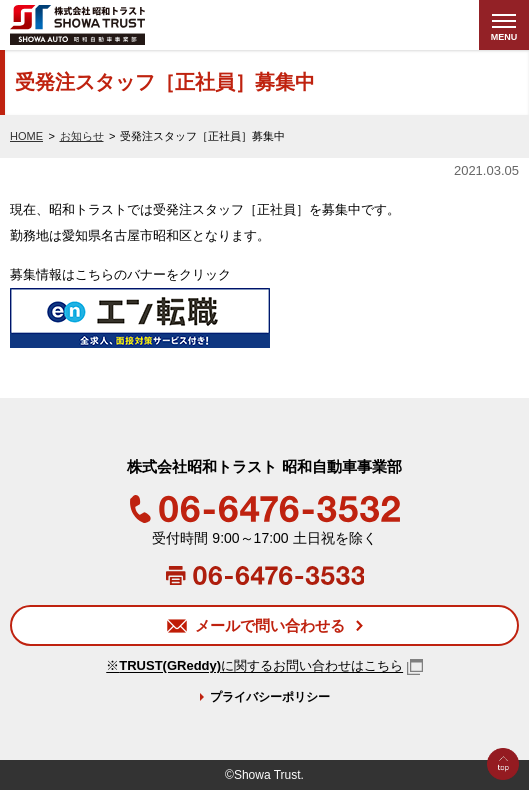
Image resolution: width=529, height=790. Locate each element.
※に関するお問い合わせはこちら (254, 666)
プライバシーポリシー (270, 697)
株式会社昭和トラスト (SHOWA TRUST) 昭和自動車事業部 (116, 25)
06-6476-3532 (265, 509)
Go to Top (503, 789)
